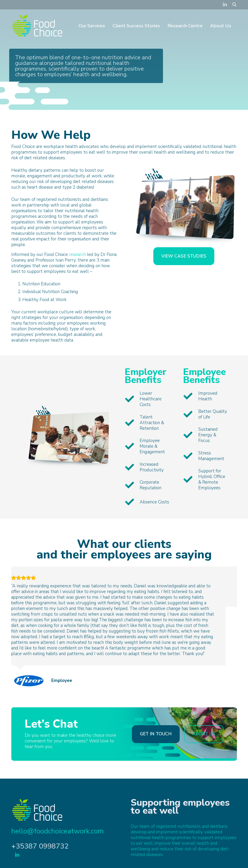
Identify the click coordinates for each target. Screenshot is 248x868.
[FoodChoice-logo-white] (37, 26)
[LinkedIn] (225, 5)
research (77, 255)
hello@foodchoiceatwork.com (58, 834)
